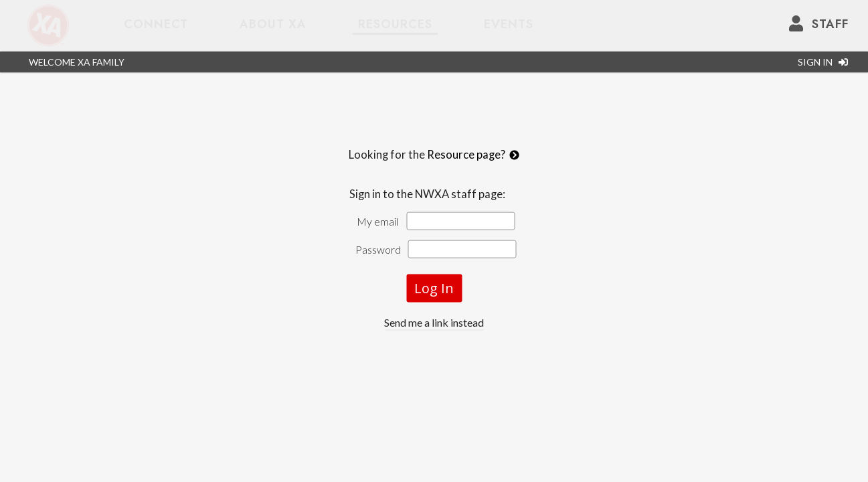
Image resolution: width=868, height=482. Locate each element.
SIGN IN (823, 62)
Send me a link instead (434, 322)
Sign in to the (434, 194)
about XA (273, 24)
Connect (156, 24)
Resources (395, 24)
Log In (434, 288)
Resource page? (473, 155)
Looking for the (434, 162)
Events (509, 24)
